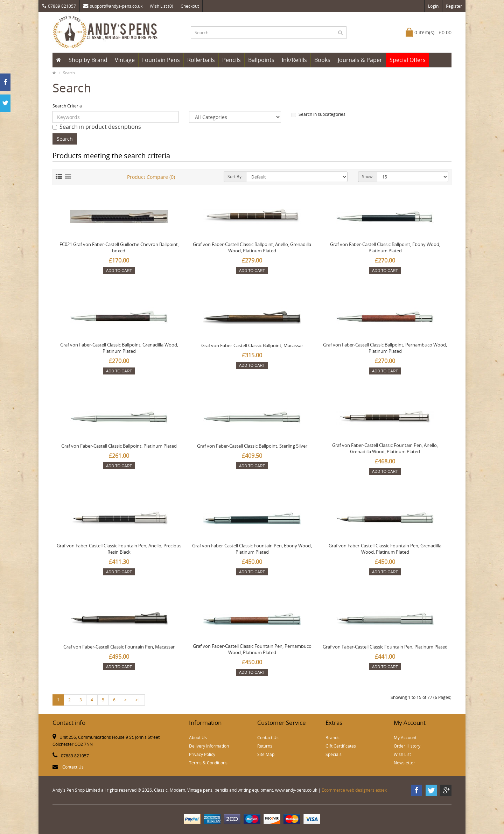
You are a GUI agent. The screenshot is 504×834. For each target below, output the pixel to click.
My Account (405, 738)
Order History (407, 746)
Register (454, 6)
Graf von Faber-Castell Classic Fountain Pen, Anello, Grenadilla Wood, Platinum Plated (385, 448)
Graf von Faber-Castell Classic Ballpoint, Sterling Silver (252, 446)
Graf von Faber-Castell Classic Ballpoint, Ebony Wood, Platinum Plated (385, 247)
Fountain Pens (161, 60)
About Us (198, 738)
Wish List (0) (162, 6)
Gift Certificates (341, 746)
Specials (334, 754)
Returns (265, 746)
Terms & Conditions (208, 763)
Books (322, 60)
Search (69, 73)
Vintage (125, 60)
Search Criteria (67, 106)
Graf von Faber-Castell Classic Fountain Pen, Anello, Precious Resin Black (119, 549)
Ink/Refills (294, 60)
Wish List (402, 754)
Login (433, 6)
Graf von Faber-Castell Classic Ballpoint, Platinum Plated (119, 446)
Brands (332, 738)
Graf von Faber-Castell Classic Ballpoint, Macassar (252, 345)
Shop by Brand (88, 60)
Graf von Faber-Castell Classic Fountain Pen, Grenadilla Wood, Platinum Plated (385, 549)
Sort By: (235, 177)
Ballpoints (261, 60)
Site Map (266, 754)
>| (138, 700)
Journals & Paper (360, 60)
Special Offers (408, 60)
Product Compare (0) (151, 177)
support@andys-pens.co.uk (113, 6)
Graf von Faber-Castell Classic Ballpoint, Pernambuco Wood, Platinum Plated (385, 348)
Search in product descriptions (97, 127)
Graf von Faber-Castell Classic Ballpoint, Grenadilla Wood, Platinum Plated (119, 348)
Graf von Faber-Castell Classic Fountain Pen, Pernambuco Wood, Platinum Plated (252, 649)
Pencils (232, 60)
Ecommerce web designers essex (354, 790)
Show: (368, 177)
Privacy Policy (202, 754)
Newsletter (404, 763)
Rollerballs (201, 60)
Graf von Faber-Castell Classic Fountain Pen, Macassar (119, 647)
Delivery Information (209, 746)
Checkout (190, 6)
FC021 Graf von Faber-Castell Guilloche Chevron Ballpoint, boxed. (119, 247)
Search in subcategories (318, 114)
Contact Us (73, 767)
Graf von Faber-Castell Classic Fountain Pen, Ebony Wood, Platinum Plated (252, 549)
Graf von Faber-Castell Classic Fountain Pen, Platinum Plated (385, 647)
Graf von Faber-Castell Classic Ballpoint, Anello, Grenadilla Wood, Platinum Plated (252, 247)
